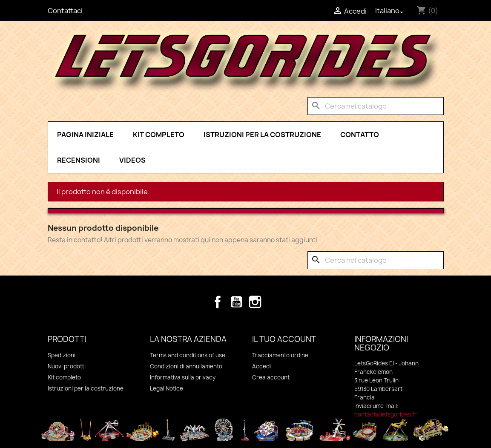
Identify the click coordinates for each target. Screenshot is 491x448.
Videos (132, 160)
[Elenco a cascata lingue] (390, 11)
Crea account (271, 377)
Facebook (218, 302)
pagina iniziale (85, 135)
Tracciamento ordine (280, 355)
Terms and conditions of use (188, 355)
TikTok (274, 302)
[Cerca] (376, 106)
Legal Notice (167, 388)
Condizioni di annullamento (186, 366)
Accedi (261, 366)
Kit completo (159, 135)
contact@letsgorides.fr (386, 414)
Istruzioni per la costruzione (262, 135)
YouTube (236, 302)
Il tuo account (284, 339)
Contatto (360, 135)
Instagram (255, 302)
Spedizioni (62, 355)
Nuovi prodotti (67, 366)
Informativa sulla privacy (183, 377)
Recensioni (79, 160)
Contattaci (65, 11)
